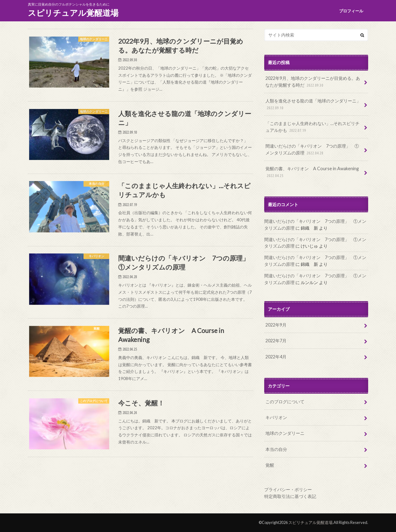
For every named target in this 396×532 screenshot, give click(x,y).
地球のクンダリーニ (285, 433)
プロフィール (351, 11)
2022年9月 (276, 325)
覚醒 (270, 465)
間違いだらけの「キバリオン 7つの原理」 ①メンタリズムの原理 (312, 150)
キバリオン (276, 417)
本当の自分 (276, 449)
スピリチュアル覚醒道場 (73, 13)
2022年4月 (276, 357)
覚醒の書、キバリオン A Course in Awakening (312, 172)
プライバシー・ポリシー (288, 489)
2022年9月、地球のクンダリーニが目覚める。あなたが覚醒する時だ (313, 82)
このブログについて (285, 402)
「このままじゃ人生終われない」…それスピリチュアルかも (312, 127)
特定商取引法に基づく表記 (290, 496)
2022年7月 (276, 341)
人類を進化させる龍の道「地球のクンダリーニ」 (313, 104)
